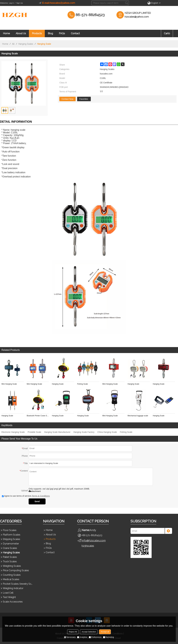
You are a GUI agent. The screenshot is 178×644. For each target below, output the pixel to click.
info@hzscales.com (94, 540)
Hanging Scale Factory (84, 432)
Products (37, 33)
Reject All (73, 632)
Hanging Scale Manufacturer (57, 432)
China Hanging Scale (107, 432)
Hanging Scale (58, 384)
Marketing (109, 637)
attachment (35, 491)
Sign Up (20, 3)
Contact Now (67, 99)
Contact (75, 33)
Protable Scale (34, 432)
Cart (167, 33)
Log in (11, 3)
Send (37, 501)
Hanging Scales (26, 44)
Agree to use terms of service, (26, 496)
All (13, 44)
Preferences (95, 637)
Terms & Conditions (41, 496)
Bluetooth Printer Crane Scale (38, 416)
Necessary (70, 637)
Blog (50, 33)
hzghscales (88, 546)
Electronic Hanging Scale (13, 432)
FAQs (62, 33)
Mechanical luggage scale (138, 416)
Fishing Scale (82, 384)
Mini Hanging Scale (9, 384)
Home (6, 33)
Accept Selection (89, 632)
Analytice (82, 637)
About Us (21, 33)
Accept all (105, 632)
